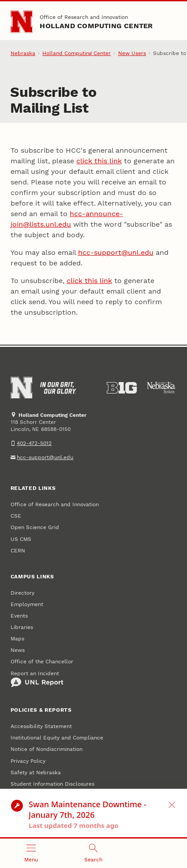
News (18, 650)
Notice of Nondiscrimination (47, 749)
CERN (18, 551)
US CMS (21, 539)
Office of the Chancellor (42, 662)
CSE (16, 516)
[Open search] (93, 853)
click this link (99, 161)
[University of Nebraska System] (161, 388)
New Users (132, 53)
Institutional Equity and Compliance (57, 738)
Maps (17, 639)
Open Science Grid (35, 527)
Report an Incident (37, 679)
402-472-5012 (34, 443)
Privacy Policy (28, 761)
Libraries (22, 627)
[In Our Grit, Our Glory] (58, 388)
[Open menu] (31, 853)
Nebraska (23, 53)
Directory (22, 593)
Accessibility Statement (41, 726)
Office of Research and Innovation (84, 17)
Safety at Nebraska (36, 772)
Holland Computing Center (96, 26)
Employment (27, 604)
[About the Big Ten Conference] (122, 388)
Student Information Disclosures (52, 784)
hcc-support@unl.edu (116, 252)
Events (19, 616)
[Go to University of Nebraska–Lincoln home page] (22, 22)
